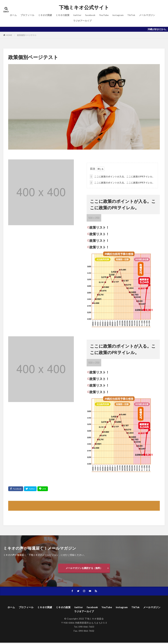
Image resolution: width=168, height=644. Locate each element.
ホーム (13, 15)
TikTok (131, 15)
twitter (77, 15)
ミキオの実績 (45, 15)
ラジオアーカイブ (82, 21)
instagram (118, 15)
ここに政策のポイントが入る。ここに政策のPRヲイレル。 (122, 176)
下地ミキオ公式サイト (84, 7)
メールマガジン (147, 15)
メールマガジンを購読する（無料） (84, 568)
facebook (90, 15)
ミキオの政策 (63, 15)
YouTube (104, 15)
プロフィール (27, 15)
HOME (9, 35)
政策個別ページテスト (27, 35)
